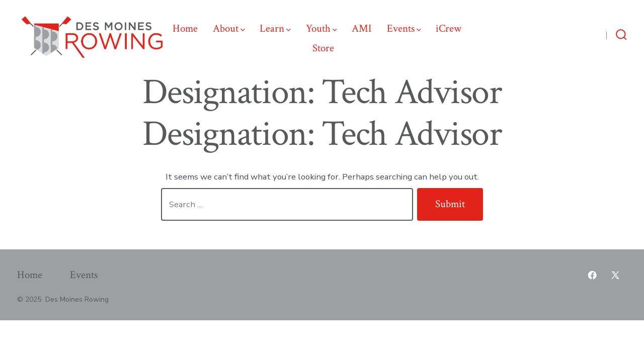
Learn (275, 28)
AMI (362, 28)
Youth (321, 28)
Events (404, 28)
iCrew (449, 28)
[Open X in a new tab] (578, 34)
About (229, 28)
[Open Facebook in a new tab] (596, 34)
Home (185, 28)
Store (323, 48)
